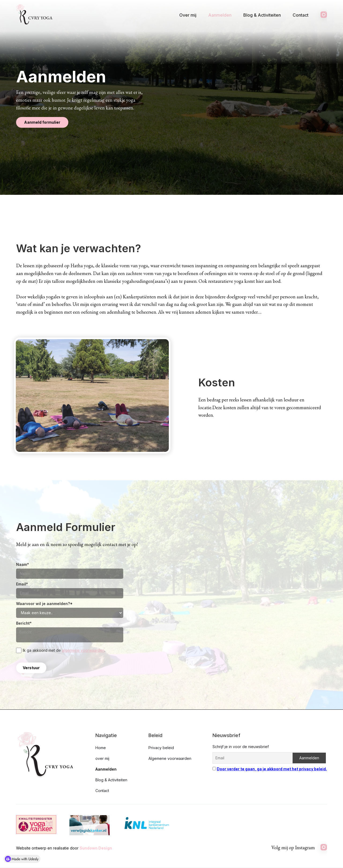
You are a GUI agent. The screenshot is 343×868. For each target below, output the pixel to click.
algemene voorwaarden (83, 650)
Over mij (188, 15)
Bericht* (24, 623)
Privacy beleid (161, 748)
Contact (301, 15)
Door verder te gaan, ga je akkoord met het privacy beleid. (272, 769)
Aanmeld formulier (42, 122)
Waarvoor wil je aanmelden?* (44, 604)
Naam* (23, 564)
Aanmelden (220, 15)
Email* (22, 584)
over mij (102, 758)
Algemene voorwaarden (170, 758)
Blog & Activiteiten (262, 15)
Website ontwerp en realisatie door (64, 848)
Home (101, 748)
